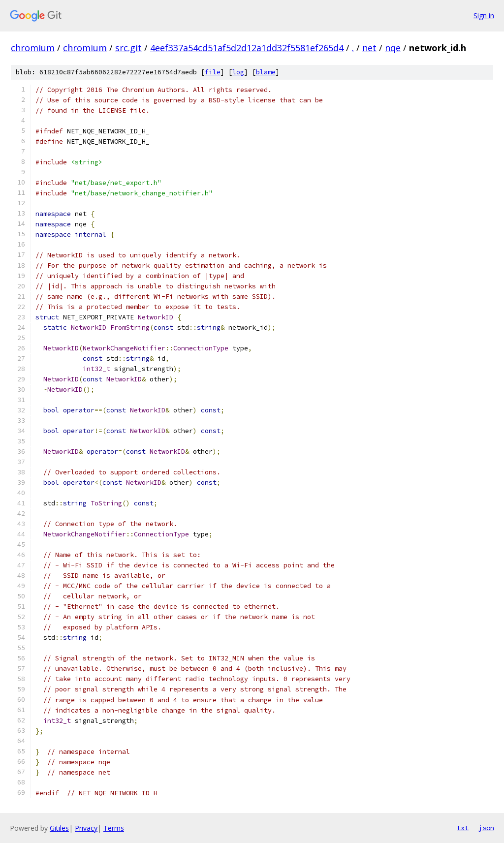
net (369, 48)
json (486, 828)
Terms (114, 828)
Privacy (86, 828)
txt (463, 828)
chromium (33, 48)
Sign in (484, 16)
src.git (128, 48)
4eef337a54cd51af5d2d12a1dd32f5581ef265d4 (247, 48)
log (238, 72)
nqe (393, 48)
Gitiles (59, 828)
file (213, 72)
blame (266, 72)
